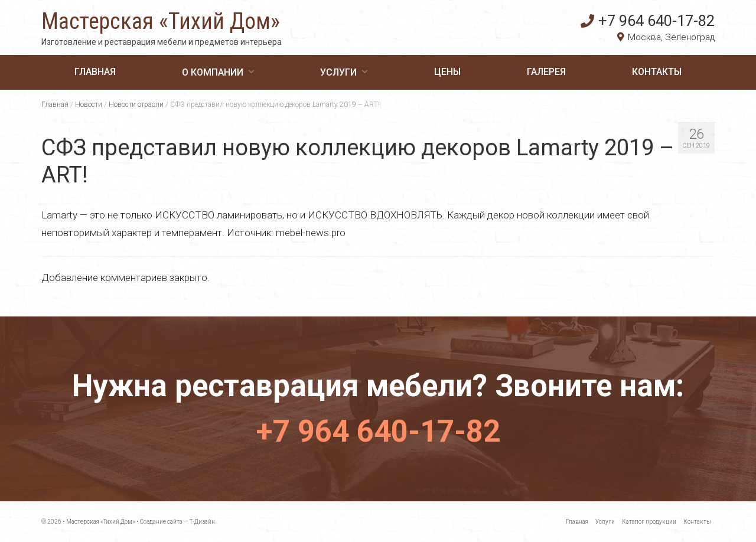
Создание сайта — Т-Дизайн (177, 522)
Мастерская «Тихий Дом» (161, 21)
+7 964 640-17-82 (648, 21)
